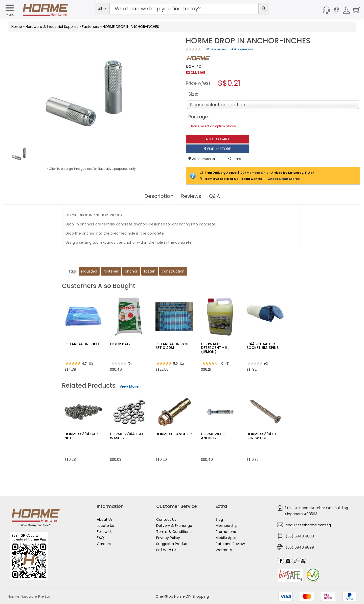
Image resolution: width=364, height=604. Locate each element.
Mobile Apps (226, 538)
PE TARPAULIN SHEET (82, 344)
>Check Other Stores (283, 179)
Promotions (226, 532)
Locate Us (105, 526)
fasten (150, 271)
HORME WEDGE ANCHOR (214, 436)
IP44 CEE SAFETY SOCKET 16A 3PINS (263, 346)
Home (17, 27)
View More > (131, 386)
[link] (193, 49)
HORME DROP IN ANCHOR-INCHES (131, 27)
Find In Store (218, 149)
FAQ (100, 538)
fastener (111, 271)
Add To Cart (218, 139)
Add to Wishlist (202, 159)
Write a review (216, 50)
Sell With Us (166, 550)
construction (173, 271)
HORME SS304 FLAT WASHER (127, 436)
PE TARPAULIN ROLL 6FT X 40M (172, 346)
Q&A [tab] (214, 196)
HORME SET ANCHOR (174, 434)
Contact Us (166, 519)
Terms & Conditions (174, 532)
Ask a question (242, 49)
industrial (89, 271)
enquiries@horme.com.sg (308, 525)
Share (234, 159)
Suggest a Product (173, 544)
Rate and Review (230, 544)
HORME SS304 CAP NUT (81, 436)
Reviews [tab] (191, 196)
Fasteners (90, 27)
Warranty (224, 550)
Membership (227, 526)
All (102, 9)
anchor (131, 271)
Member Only (257, 173)
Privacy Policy (168, 538)
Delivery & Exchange (174, 526)
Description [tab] (159, 196)
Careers (104, 544)
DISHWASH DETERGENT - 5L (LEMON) (215, 348)
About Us (105, 519)
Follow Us (105, 532)
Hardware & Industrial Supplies (52, 27)
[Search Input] (184, 9)
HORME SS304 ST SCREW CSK (261, 436)
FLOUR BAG (120, 344)
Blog (219, 519)
